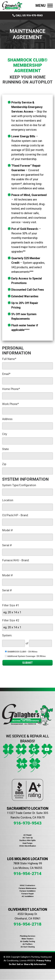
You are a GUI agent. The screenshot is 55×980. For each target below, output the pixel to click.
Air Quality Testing (27, 941)
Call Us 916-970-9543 (27, 15)
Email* (6, 374)
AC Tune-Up (28, 838)
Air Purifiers (27, 944)
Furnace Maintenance (27, 888)
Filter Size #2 (11, 620)
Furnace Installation (27, 891)
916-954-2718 (27, 924)
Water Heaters (27, 939)
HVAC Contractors (27, 885)
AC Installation (28, 896)
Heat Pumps (27, 843)
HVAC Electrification (28, 846)
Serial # (7, 545)
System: (7, 635)
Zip (4, 464)
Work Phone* (10, 404)
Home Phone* (11, 389)
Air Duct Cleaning (28, 947)
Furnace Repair (28, 894)
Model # (7, 530)
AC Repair (27, 835)
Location (8, 500)
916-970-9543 (27, 823)
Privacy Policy (44, 961)
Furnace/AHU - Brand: (16, 560)
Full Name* (9, 359)
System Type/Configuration (19, 485)
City (5, 434)
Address (7, 419)
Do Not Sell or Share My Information (27, 964)
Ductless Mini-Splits (28, 840)
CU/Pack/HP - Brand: (15, 515)
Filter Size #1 (11, 605)
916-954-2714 (27, 874)
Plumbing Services (28, 936)
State (5, 449)
